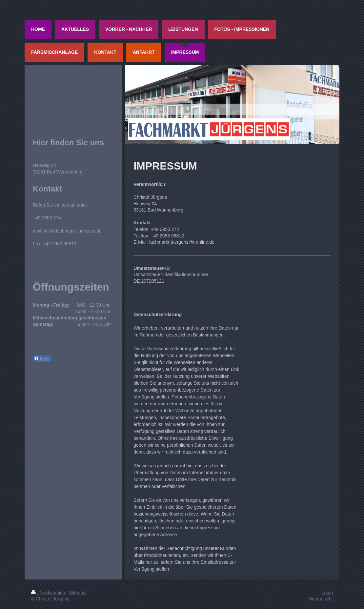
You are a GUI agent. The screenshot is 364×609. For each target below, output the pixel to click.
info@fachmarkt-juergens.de (72, 231)
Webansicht (321, 599)
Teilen (42, 358)
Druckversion (49, 593)
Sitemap (77, 593)
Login (327, 593)
